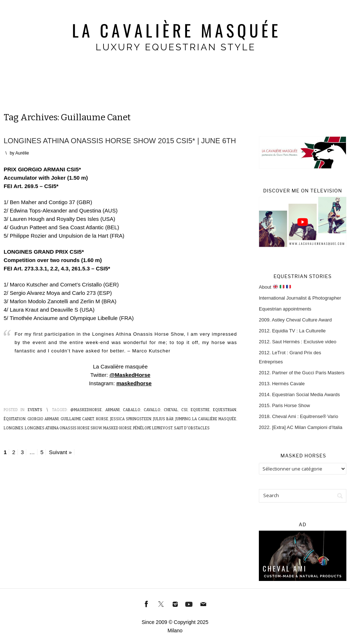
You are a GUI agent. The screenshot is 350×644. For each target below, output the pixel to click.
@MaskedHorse (130, 375)
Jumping (183, 419)
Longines (13, 428)
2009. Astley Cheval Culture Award (295, 320)
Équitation (15, 419)
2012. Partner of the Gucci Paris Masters (302, 373)
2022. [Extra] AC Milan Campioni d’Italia (301, 427)
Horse (102, 419)
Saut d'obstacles (192, 428)
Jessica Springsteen (131, 419)
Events (35, 410)
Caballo (132, 410)
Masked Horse (117, 428)
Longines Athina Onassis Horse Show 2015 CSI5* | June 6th (120, 141)
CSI (184, 410)
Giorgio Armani (43, 419)
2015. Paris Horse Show (284, 405)
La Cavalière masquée (214, 419)
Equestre (200, 410)
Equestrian (225, 410)
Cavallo (152, 410)
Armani (112, 410)
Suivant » (60, 452)
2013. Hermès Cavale (282, 384)
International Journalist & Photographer (300, 298)
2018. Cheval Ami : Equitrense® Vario (298, 416)
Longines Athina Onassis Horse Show (63, 428)
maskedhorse (134, 383)
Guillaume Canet (77, 419)
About (275, 287)
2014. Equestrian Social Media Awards (299, 395)
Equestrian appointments (285, 309)
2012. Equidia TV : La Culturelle (292, 331)
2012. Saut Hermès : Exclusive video (297, 342)
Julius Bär (163, 419)
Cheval (171, 410)
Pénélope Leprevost (153, 428)
